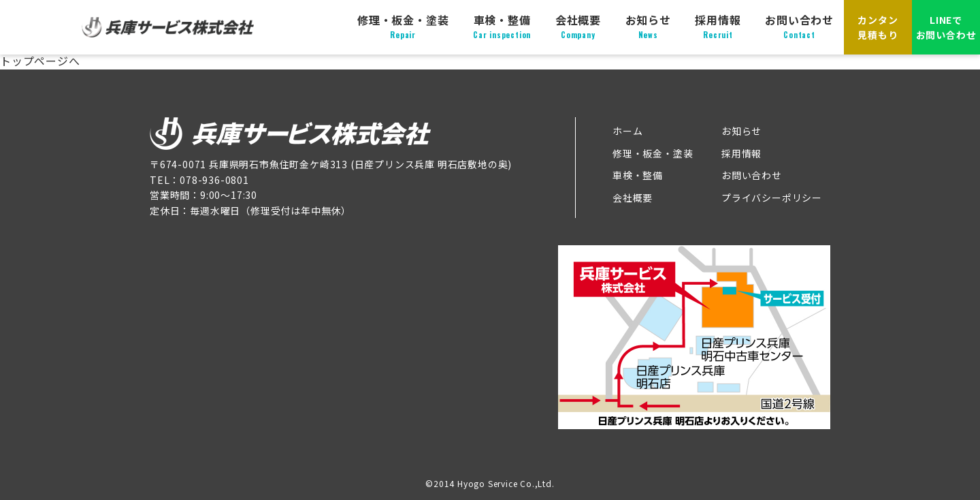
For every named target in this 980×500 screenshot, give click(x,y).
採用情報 (718, 26)
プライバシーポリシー (772, 198)
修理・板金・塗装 (403, 26)
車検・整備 (502, 26)
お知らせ (648, 26)
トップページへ (40, 61)
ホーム (627, 131)
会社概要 (578, 26)
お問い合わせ (799, 26)
